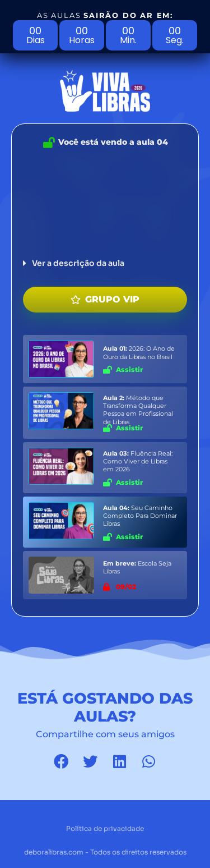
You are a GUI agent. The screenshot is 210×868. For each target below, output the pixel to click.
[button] (105, 263)
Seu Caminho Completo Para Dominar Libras (140, 516)
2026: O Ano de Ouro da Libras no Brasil (139, 352)
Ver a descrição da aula (78, 263)
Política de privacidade (105, 828)
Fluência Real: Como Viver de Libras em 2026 (138, 461)
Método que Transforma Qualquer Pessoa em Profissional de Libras (138, 410)
